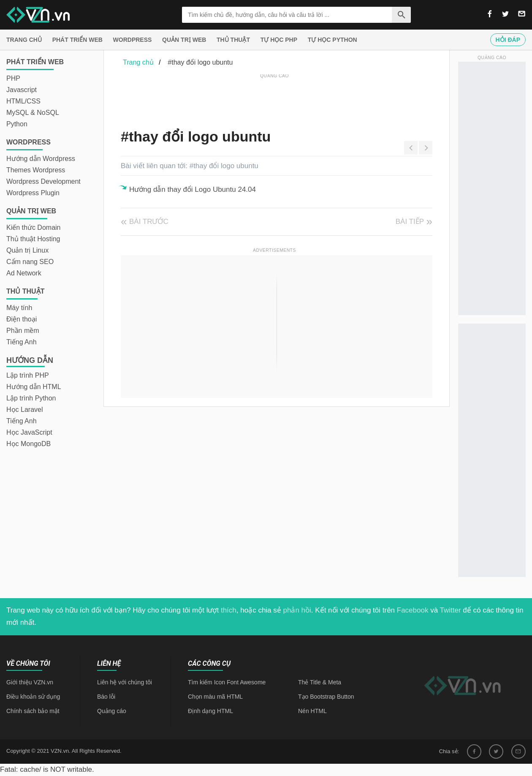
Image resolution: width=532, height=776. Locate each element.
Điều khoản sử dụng (33, 697)
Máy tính (19, 308)
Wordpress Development (43, 181)
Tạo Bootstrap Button (326, 697)
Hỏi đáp (508, 40)
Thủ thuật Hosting (33, 239)
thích (229, 610)
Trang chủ (24, 40)
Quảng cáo (112, 711)
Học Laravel (24, 410)
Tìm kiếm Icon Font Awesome (227, 682)
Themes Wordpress (36, 170)
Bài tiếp (410, 222)
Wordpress (133, 40)
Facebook (413, 610)
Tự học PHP (279, 40)
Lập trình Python (31, 398)
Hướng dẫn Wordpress (41, 159)
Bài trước (149, 222)
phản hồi (297, 610)
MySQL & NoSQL (33, 113)
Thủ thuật (233, 40)
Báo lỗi (106, 697)
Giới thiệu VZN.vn (30, 682)
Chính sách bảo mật (33, 711)
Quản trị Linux (27, 250)
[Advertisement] (274, 99)
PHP (13, 78)
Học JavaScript (29, 432)
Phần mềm (23, 331)
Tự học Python (332, 40)
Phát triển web (77, 40)
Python (17, 124)
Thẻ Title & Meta (320, 682)
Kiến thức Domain (34, 227)
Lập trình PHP (28, 375)
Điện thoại (22, 319)
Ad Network (24, 273)
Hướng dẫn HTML (34, 387)
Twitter (451, 610)
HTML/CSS (23, 101)
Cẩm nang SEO (30, 262)
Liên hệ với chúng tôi (125, 682)
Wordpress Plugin (33, 193)
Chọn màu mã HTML (215, 697)
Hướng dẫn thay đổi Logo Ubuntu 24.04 (193, 189)
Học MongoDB (28, 444)
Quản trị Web (184, 40)
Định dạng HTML (210, 711)
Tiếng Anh (22, 342)
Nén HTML (312, 711)
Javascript (22, 90)
